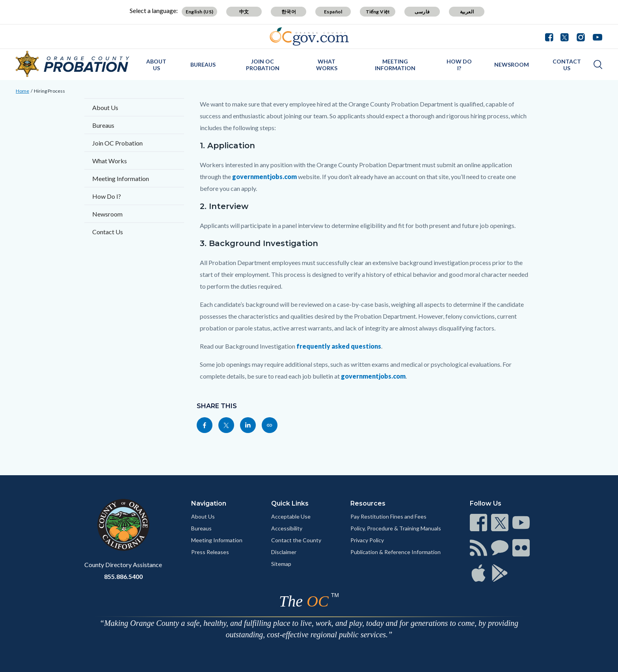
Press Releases (210, 552)
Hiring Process (49, 91)
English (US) (200, 12)
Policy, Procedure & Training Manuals (396, 528)
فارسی (422, 12)
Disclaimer (284, 552)
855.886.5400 (123, 576)
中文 (244, 12)
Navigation (209, 503)
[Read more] (309, 36)
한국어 (289, 12)
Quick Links (290, 503)
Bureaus (203, 64)
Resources (368, 503)
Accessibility (287, 528)
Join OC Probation (263, 65)
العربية (467, 12)
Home (22, 91)
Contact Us (567, 65)
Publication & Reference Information (396, 552)
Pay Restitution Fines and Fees (388, 516)
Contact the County (296, 540)
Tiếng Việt (378, 12)
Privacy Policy (367, 540)
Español (333, 12)
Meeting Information (217, 540)
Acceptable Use (291, 516)
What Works (327, 65)
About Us (156, 65)
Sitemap (281, 564)
